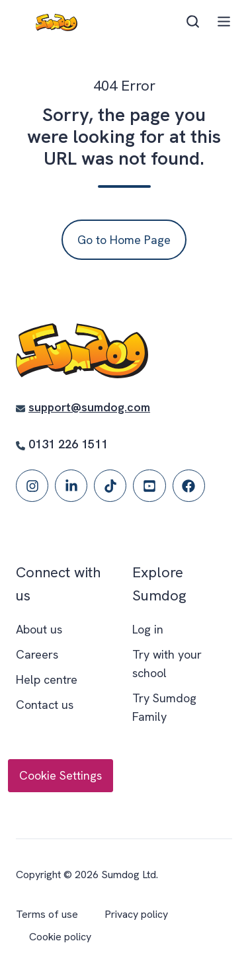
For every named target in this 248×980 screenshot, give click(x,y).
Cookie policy (60, 937)
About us (39, 629)
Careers (37, 654)
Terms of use (47, 914)
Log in (148, 629)
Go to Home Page (124, 240)
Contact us (45, 705)
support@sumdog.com (89, 407)
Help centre (47, 679)
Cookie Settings (61, 775)
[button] (193, 21)
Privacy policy (136, 914)
